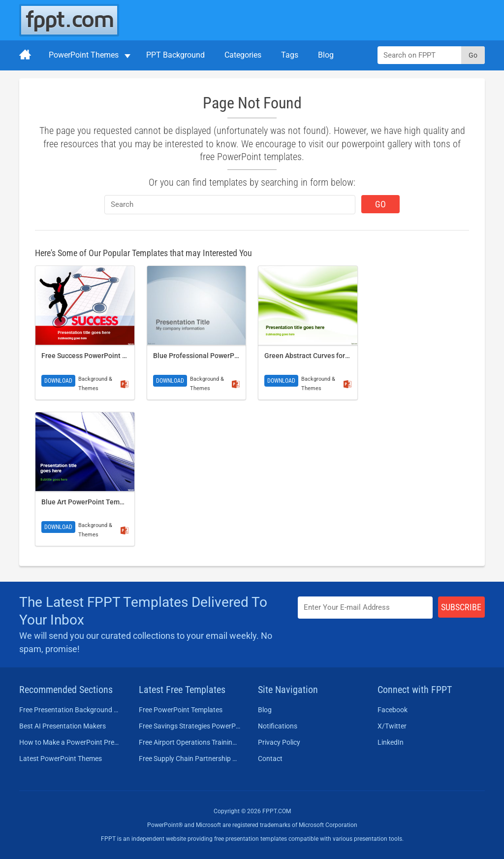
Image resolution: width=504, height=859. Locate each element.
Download (58, 381)
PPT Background (175, 55)
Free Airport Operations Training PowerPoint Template (190, 742)
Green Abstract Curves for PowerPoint (324, 356)
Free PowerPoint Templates (181, 710)
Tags (290, 55)
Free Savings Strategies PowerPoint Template (190, 726)
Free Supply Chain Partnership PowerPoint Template (190, 759)
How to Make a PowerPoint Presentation (70, 742)
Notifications (278, 726)
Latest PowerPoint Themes (61, 759)
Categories (243, 55)
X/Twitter (392, 726)
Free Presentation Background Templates (70, 710)
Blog (326, 55)
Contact (270, 759)
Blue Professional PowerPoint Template (216, 356)
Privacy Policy (279, 742)
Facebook (393, 710)
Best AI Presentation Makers (63, 726)
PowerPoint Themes (84, 55)
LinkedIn (391, 742)
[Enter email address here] (365, 608)
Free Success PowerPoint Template (97, 356)
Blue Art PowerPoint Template (89, 502)
